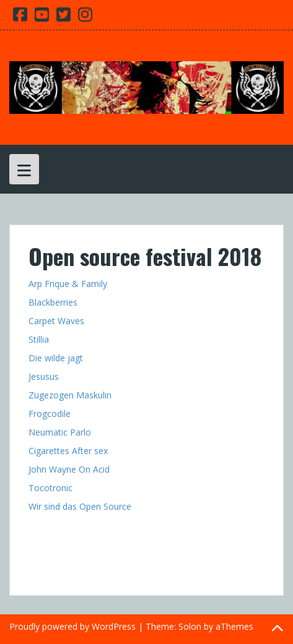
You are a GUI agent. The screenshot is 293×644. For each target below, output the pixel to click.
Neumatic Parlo (60, 432)
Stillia (39, 339)
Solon (190, 626)
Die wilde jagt (56, 358)
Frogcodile (50, 414)
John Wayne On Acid (69, 469)
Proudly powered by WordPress (72, 626)
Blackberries (53, 302)
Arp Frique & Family (69, 284)
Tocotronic (50, 488)
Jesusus (44, 376)
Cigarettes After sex (68, 451)
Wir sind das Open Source (80, 506)
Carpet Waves (56, 321)
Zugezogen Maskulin (70, 395)
